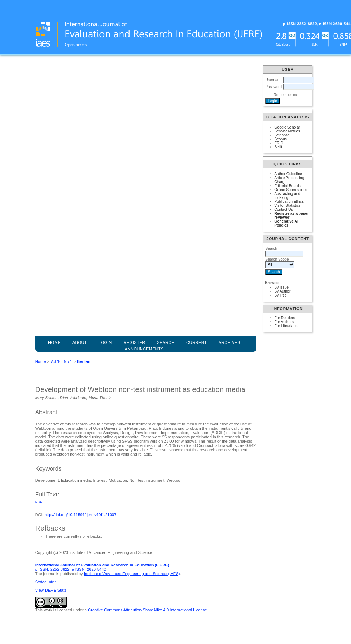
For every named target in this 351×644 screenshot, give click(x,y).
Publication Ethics (289, 202)
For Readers (285, 318)
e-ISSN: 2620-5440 (89, 569)
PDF (39, 502)
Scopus (280, 139)
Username (274, 80)
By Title (280, 295)
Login (105, 342)
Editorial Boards (287, 186)
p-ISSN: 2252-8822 (52, 569)
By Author (282, 291)
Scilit (278, 147)
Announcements (144, 349)
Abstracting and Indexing (287, 196)
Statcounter (45, 582)
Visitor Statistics (287, 206)
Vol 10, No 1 (61, 361)
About (80, 342)
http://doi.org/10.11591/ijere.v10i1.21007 (80, 515)
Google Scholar (287, 127)
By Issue (281, 287)
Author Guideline (288, 174)
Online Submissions (291, 190)
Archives (230, 342)
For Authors (284, 322)
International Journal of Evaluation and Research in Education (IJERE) (102, 565)
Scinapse (282, 135)
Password (273, 87)
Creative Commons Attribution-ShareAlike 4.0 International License (147, 610)
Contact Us (283, 209)
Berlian (84, 361)
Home (54, 342)
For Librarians (286, 326)
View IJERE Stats (51, 590)
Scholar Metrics (287, 131)
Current (197, 342)
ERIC (279, 143)
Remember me (286, 95)
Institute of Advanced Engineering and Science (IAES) (132, 574)
